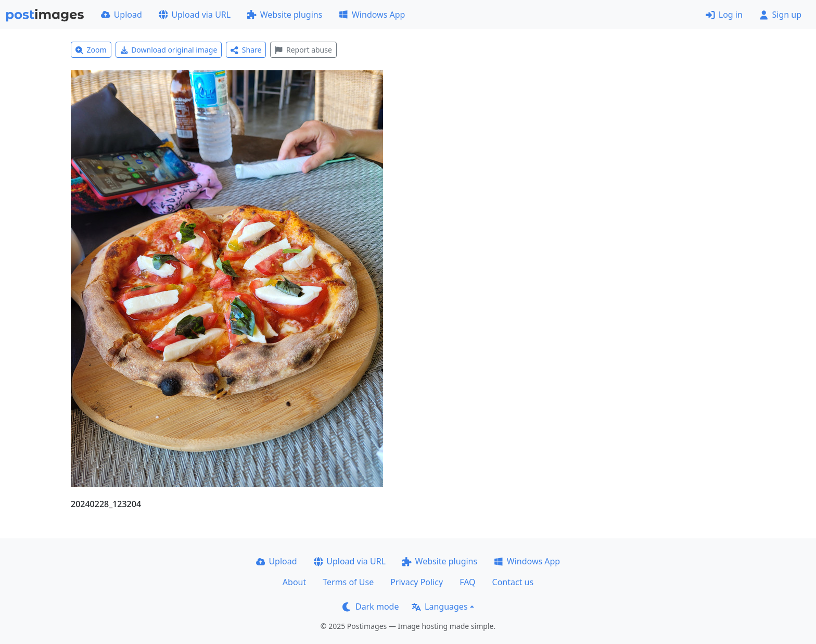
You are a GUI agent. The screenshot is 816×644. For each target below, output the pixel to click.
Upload (122, 15)
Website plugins (285, 15)
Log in (724, 15)
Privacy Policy (417, 582)
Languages (439, 607)
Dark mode (371, 607)
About (294, 582)
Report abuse (303, 50)
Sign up (780, 15)
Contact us (513, 582)
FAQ (467, 582)
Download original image (169, 50)
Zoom (91, 50)
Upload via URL (195, 15)
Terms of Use (348, 582)
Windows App (372, 15)
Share (246, 50)
